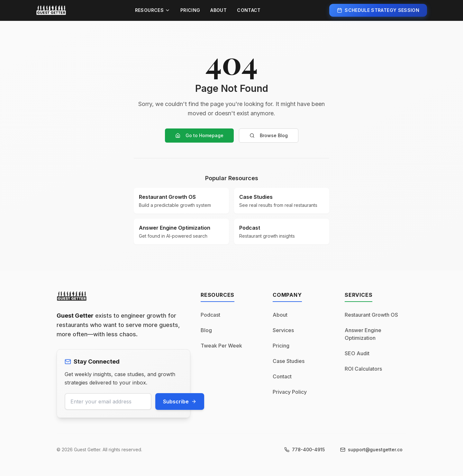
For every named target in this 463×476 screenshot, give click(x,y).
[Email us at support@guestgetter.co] (371, 450)
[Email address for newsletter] (108, 401)
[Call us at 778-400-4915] (304, 450)
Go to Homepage (199, 135)
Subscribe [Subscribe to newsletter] (180, 401)
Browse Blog (269, 135)
